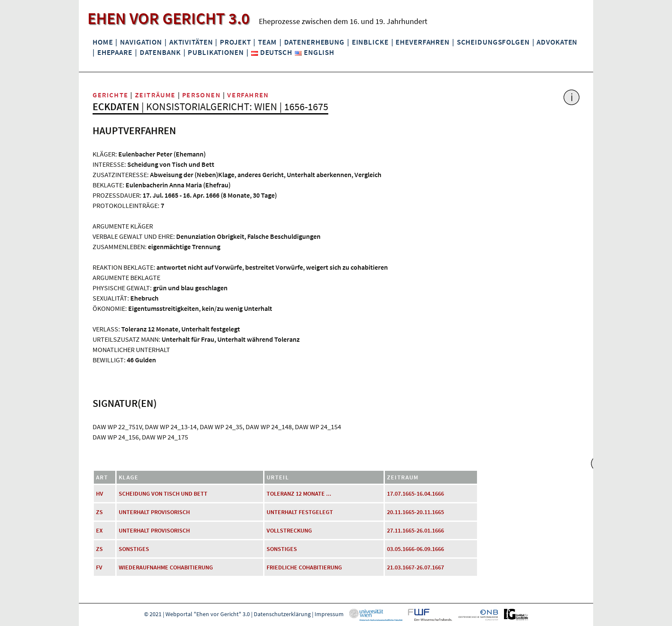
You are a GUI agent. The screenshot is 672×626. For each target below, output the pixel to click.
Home (103, 42)
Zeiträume (155, 95)
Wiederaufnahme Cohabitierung (166, 567)
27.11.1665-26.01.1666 (415, 530)
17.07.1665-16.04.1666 (415, 494)
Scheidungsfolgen (493, 42)
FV (99, 567)
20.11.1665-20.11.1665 (415, 512)
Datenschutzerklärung (282, 614)
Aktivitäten (191, 42)
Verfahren (248, 95)
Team (267, 42)
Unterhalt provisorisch (154, 512)
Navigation (141, 42)
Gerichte (111, 95)
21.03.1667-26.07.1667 (415, 567)
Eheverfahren (422, 42)
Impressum (329, 614)
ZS (99, 512)
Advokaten (557, 42)
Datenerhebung (314, 42)
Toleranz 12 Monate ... (299, 494)
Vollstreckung (289, 530)
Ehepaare (115, 52)
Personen (202, 95)
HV (100, 494)
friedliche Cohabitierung (304, 567)
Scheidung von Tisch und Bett (163, 494)
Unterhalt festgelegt (300, 512)
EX (99, 530)
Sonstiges (134, 549)
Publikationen (216, 52)
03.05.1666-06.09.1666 (415, 549)
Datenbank (160, 52)
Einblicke (370, 42)
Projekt (235, 42)
